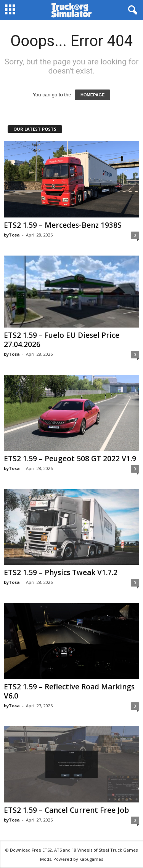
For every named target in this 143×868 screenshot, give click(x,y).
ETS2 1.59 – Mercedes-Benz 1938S (63, 225)
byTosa (12, 235)
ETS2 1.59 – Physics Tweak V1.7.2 (61, 572)
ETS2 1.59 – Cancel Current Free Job (66, 810)
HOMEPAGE (92, 95)
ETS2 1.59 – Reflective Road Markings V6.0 (69, 691)
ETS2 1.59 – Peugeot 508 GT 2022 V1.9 (70, 459)
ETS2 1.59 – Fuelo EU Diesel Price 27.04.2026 (62, 340)
